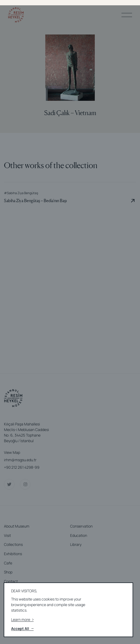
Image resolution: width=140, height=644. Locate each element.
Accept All (22, 629)
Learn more (22, 620)
